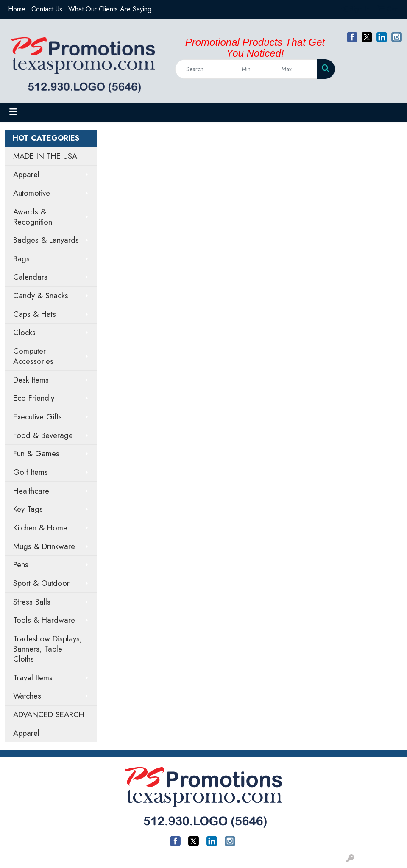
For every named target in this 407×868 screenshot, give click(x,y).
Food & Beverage (43, 435)
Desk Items (31, 380)
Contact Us (47, 9)
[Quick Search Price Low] (257, 69)
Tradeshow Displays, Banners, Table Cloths (48, 649)
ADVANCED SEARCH (49, 714)
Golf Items (31, 472)
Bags (21, 259)
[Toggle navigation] (13, 112)
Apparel (26, 174)
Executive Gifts (38, 417)
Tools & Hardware (44, 620)
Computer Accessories (33, 356)
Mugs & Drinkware (44, 546)
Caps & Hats (35, 314)
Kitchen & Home (40, 528)
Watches (27, 696)
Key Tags (28, 509)
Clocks (24, 332)
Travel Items (33, 678)
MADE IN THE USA (45, 156)
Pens (21, 564)
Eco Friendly (34, 398)
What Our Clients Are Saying (110, 9)
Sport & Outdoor (41, 583)
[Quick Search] (206, 69)
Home (17, 9)
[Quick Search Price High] (297, 69)
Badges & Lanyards (46, 240)
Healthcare (31, 491)
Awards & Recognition (33, 217)
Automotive (32, 193)
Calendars (30, 277)
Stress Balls (32, 602)
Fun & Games (36, 453)
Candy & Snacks (41, 295)
